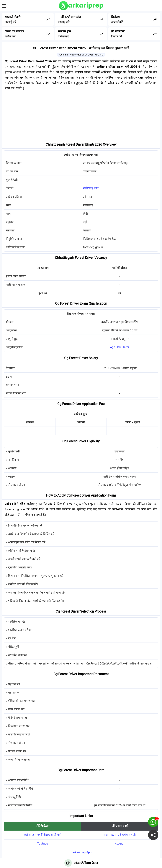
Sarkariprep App (81, 852)
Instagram (120, 844)
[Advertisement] (81, 116)
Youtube (42, 844)
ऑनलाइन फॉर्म (120, 826)
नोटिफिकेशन (43, 826)
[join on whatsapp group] (153, 822)
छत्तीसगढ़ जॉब (91, 188)
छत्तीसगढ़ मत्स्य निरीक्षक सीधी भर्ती (42, 835)
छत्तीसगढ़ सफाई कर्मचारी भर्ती (120, 835)
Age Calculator (120, 347)
